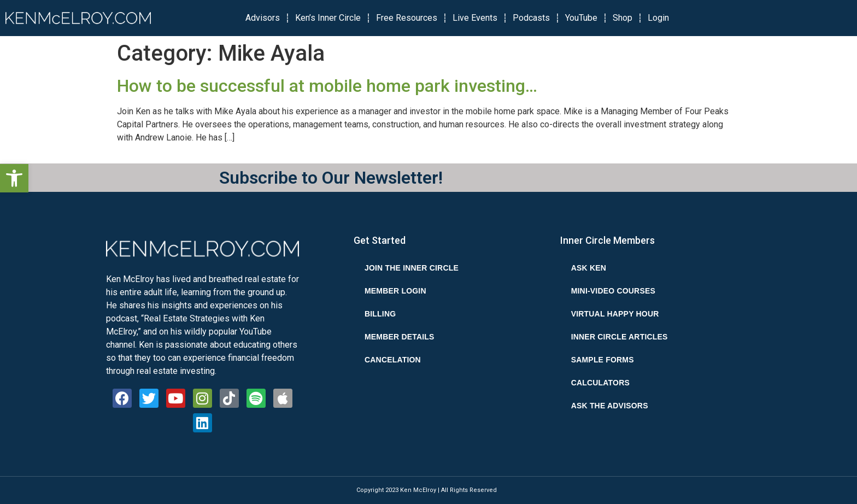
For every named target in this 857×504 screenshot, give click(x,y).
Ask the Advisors (610, 406)
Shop (623, 18)
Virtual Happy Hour (615, 314)
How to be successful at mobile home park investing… (327, 86)
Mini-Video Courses (613, 291)
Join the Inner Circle (412, 268)
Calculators (600, 383)
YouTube (581, 18)
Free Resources (407, 18)
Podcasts (531, 18)
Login (658, 18)
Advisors (263, 18)
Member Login (395, 291)
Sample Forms (603, 360)
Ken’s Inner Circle (328, 18)
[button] (14, 178)
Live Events (475, 18)
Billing (380, 314)
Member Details (400, 337)
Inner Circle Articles (620, 337)
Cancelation (393, 360)
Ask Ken (589, 268)
